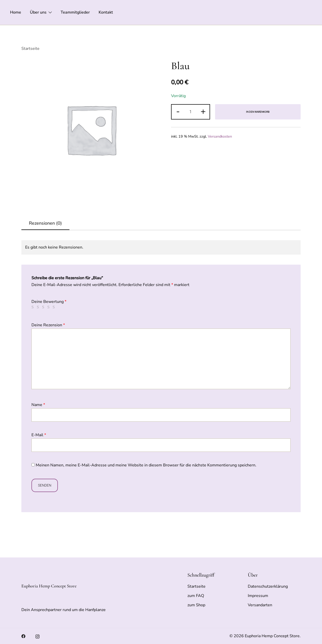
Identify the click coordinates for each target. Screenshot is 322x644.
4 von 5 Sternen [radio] (49, 307)
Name (38, 405)
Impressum (258, 596)
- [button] (178, 111)
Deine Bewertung (49, 302)
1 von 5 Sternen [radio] (33, 307)
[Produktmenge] (190, 112)
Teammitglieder (75, 12)
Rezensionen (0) (45, 223)
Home (16, 12)
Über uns (38, 12)
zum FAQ (196, 596)
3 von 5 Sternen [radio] (44, 307)
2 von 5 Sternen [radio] (39, 307)
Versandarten (260, 605)
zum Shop (196, 605)
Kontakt (106, 12)
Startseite (30, 49)
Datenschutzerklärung (268, 586)
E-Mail (39, 435)
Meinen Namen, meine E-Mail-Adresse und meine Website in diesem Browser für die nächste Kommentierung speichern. (146, 465)
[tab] (45, 223)
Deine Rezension (48, 325)
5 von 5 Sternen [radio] (55, 307)
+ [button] (203, 111)
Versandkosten (220, 136)
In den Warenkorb (258, 112)
